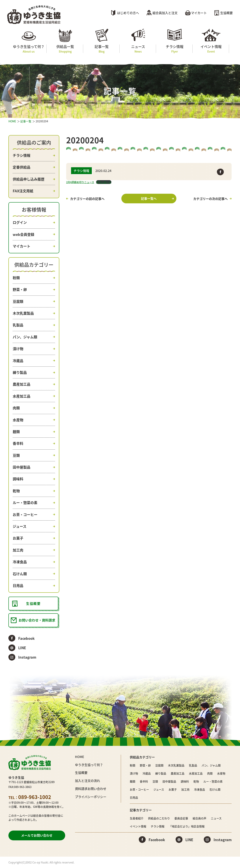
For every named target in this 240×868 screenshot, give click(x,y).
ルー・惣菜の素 (25, 503)
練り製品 (20, 372)
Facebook (26, 638)
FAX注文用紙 (23, 191)
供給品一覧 (65, 49)
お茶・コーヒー (25, 515)
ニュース (138, 49)
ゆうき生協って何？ (29, 49)
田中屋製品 (22, 467)
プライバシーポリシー (91, 797)
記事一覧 (102, 49)
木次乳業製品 (23, 313)
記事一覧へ (149, 198)
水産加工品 (22, 396)
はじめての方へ (128, 13)
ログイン (20, 222)
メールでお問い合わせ (37, 835)
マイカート (199, 13)
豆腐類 (18, 301)
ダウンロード (104, 182)
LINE (22, 648)
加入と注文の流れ (88, 781)
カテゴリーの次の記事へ (210, 199)
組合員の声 (199, 818)
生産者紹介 (137, 818)
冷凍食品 (20, 562)
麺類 (16, 432)
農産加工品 (22, 384)
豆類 (16, 455)
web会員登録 (23, 234)
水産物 (18, 420)
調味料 (18, 479)
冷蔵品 (18, 361)
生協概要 (226, 13)
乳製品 (18, 325)
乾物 (16, 491)
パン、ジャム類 (25, 337)
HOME (12, 121)
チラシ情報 (175, 49)
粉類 (16, 278)
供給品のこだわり (159, 818)
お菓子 (18, 538)
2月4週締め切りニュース (80, 182)
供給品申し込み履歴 (29, 179)
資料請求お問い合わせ (91, 789)
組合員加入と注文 (165, 13)
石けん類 (20, 574)
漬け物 (18, 349)
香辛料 (18, 443)
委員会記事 (181, 818)
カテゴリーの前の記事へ (87, 199)
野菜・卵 (20, 289)
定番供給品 (22, 167)
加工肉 (18, 550)
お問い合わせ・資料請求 (37, 620)
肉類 (16, 408)
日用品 (18, 586)
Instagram (27, 657)
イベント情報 (211, 49)
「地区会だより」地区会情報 (187, 826)
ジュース (20, 526)
